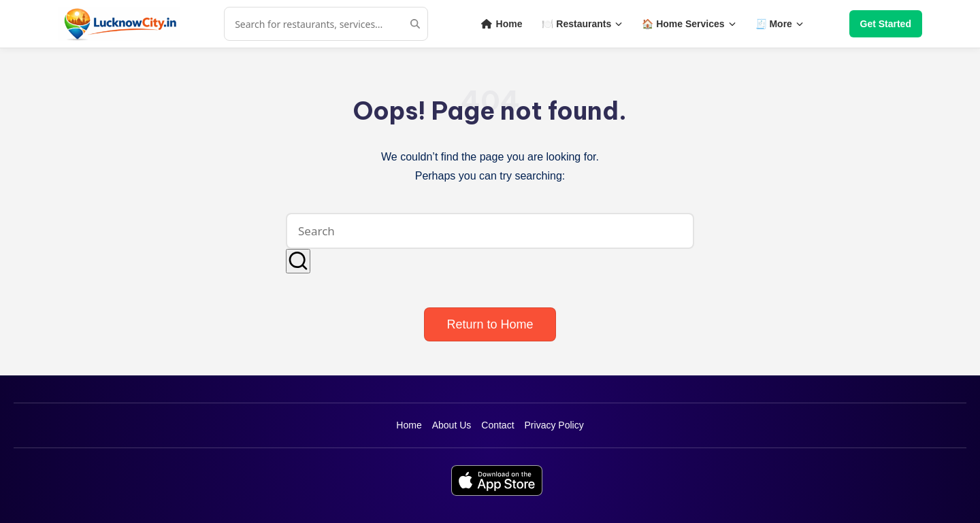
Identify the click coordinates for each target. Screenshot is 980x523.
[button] (298, 261)
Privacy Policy (554, 425)
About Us (452, 425)
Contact (497, 425)
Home (502, 24)
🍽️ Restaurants (582, 24)
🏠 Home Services (688, 24)
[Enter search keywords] (490, 231)
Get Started (886, 24)
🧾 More (779, 24)
